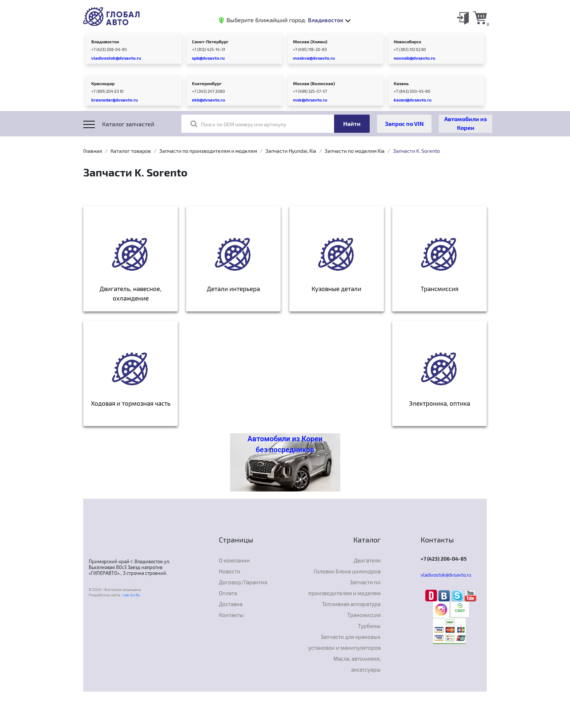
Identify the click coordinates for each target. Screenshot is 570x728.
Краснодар (103, 83)
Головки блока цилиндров (347, 571)
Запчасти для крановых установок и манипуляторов (344, 642)
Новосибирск (408, 41)
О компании (234, 560)
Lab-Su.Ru (132, 595)
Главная (93, 151)
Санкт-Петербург (210, 41)
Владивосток (105, 41)
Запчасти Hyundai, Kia (291, 151)
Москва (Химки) (310, 41)
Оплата (228, 593)
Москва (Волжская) (314, 83)
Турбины (369, 626)
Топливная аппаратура (351, 604)
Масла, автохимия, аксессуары (357, 664)
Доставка (231, 604)
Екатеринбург (207, 83)
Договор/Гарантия (243, 582)
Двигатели (367, 560)
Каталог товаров (131, 151)
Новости (230, 571)
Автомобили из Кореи (465, 123)
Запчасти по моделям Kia (355, 151)
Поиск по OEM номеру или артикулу (238, 124)
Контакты (231, 615)
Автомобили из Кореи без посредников (285, 444)
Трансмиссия (364, 615)
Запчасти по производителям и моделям (208, 151)
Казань (401, 83)
